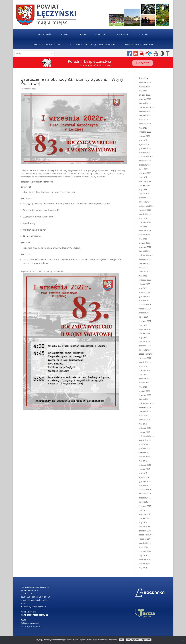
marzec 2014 (144, 564)
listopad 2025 (145, 103)
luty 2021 (143, 337)
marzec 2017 (144, 457)
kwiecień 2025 (145, 132)
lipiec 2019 (143, 416)
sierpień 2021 (145, 313)
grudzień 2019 (145, 395)
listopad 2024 (145, 152)
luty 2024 (143, 190)
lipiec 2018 (143, 444)
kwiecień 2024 (145, 181)
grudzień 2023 (145, 198)
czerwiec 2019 (145, 420)
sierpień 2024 (145, 165)
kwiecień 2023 (145, 230)
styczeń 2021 (144, 342)
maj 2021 (143, 325)
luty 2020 (143, 387)
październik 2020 (146, 354)
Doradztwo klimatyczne (46, 44)
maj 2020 (143, 374)
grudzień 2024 (145, 148)
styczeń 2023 (144, 243)
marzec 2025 (144, 136)
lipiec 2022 (143, 268)
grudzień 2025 (145, 99)
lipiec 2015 (143, 502)
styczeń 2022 (144, 292)
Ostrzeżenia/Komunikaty (140, 44)
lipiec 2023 (143, 218)
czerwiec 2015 (145, 506)
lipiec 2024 (143, 169)
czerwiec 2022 (145, 272)
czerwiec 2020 (145, 370)
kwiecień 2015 (145, 514)
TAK (121, 640)
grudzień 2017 (145, 448)
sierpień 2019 (145, 412)
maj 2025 (143, 128)
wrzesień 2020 (145, 358)
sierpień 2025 (145, 115)
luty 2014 (143, 568)
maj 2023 (143, 226)
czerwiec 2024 (145, 173)
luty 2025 (143, 140)
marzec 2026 (144, 87)
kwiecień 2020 (145, 379)
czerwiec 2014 (145, 551)
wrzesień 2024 (145, 161)
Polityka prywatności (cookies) (139, 640)
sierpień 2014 (145, 543)
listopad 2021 (145, 300)
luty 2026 (143, 91)
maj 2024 (143, 177)
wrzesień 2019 (145, 407)
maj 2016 (143, 461)
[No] (183, 640)
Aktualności (45, 34)
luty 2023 (143, 239)
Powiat (65, 34)
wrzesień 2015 (145, 494)
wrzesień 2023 (145, 210)
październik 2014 (146, 535)
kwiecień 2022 (145, 280)
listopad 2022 (145, 251)
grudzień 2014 (145, 531)
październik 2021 (146, 305)
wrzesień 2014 (145, 539)
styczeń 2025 (144, 144)
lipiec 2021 (143, 317)
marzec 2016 (144, 469)
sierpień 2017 (145, 453)
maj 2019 (143, 424)
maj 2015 (143, 510)
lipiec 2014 (143, 547)
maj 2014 (143, 555)
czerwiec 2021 (145, 321)
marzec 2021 (144, 333)
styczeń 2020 (144, 391)
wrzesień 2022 (145, 259)
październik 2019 (146, 403)
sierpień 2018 (145, 440)
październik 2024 (146, 157)
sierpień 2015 (145, 498)
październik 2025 (146, 107)
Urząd (82, 34)
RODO (24, 620)
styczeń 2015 (144, 527)
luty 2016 (143, 473)
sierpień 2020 (145, 362)
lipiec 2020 (143, 366)
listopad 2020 (145, 350)
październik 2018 (146, 436)
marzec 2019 (144, 432)
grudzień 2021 (145, 296)
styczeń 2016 (144, 477)
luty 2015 (143, 522)
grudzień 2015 (145, 481)
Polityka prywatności (30, 623)
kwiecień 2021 (145, 329)
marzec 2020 (144, 383)
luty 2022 (143, 288)
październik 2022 (146, 255)
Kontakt (144, 34)
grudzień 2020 (145, 346)
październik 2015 (146, 490)
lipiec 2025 (143, 120)
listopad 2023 (145, 202)
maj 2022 (143, 276)
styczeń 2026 (144, 95)
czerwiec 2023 (145, 222)
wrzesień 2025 (145, 111)
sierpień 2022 (145, 263)
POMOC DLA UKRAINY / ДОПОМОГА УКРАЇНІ (93, 44)
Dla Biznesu (123, 34)
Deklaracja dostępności (31, 626)
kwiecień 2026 (145, 83)
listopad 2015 (145, 485)
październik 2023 (146, 206)
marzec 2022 (144, 284)
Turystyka (101, 34)
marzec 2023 (144, 235)
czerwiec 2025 (145, 124)
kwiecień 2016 (145, 465)
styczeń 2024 (144, 194)
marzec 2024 (144, 185)
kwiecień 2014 (145, 559)
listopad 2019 (145, 399)
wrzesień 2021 (145, 309)
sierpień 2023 (145, 214)
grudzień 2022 (145, 247)
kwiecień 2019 (145, 428)
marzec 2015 (144, 518)
